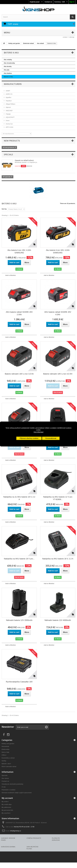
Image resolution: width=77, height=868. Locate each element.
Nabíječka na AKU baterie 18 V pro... (19, 559)
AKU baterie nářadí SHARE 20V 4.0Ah (58, 313)
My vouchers (6, 813)
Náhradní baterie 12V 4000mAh (58, 620)
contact (65, 37)
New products (12, 141)
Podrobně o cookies (8, 790)
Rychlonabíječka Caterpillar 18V (19, 682)
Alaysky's (8, 101)
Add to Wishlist (11, 275)
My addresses (6, 807)
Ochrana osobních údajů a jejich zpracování (17, 793)
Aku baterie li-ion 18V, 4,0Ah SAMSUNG (19, 251)
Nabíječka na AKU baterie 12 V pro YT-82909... (58, 498)
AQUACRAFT (10, 117)
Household (5, 746)
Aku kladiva (8, 73)
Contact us (48, 2)
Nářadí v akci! (6, 764)
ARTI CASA (9, 127)
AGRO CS (9, 94)
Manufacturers (13, 84)
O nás (4, 787)
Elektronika (6, 749)
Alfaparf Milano (10, 104)
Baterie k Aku (8, 77)
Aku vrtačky (8, 60)
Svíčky (4, 761)
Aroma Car (9, 124)
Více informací (38, 432)
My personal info (7, 810)
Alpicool (8, 107)
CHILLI (4, 755)
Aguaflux (8, 97)
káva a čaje (5, 752)
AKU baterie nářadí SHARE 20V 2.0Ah (19, 313)
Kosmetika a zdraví (8, 758)
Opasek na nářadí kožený (24, 160)
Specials (8, 154)
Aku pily (7, 70)
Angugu (8, 114)
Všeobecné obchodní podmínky (12, 784)
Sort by (4, 209)
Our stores (5, 778)
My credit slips (7, 804)
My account (7, 798)
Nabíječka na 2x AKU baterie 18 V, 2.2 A (19, 498)
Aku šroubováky (9, 63)
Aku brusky (8, 66)
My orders (5, 802)
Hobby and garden (8, 744)
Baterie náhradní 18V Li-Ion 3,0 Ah (19, 374)
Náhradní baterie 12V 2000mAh (19, 620)
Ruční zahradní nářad (9, 767)
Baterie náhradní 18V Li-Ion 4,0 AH (58, 374)
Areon (7, 121)
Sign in (72, 2)
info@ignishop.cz (15, 831)
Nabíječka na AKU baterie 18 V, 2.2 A (58, 559)
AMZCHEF (9, 111)
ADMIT (8, 91)
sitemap (72, 37)
